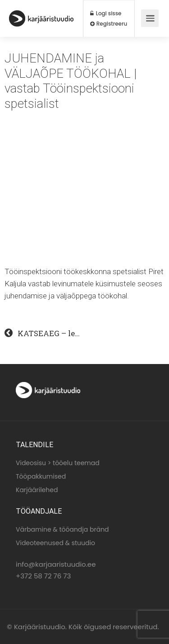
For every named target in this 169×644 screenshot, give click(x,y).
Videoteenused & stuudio (55, 543)
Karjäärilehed (37, 490)
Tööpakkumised (41, 476)
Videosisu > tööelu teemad (58, 463)
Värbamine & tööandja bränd (62, 529)
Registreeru (109, 24)
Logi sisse (106, 13)
